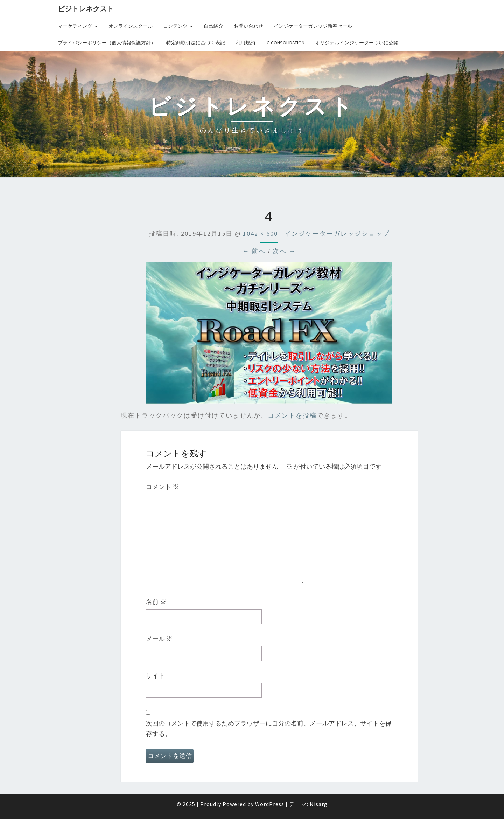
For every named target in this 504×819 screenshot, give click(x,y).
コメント (162, 487)
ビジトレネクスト (86, 9)
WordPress (270, 804)
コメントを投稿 (292, 415)
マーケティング (75, 26)
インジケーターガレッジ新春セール (313, 26)
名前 (156, 602)
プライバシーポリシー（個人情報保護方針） (107, 43)
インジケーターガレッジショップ (337, 233)
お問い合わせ (248, 26)
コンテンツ (175, 26)
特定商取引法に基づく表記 (196, 43)
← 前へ (254, 251)
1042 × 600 (260, 233)
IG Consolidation (285, 43)
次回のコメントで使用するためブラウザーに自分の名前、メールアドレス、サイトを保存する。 (269, 729)
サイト (155, 676)
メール (159, 639)
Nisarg (319, 804)
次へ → (284, 251)
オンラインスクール (131, 26)
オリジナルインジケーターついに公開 (357, 43)
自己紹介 (213, 26)
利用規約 (245, 43)
